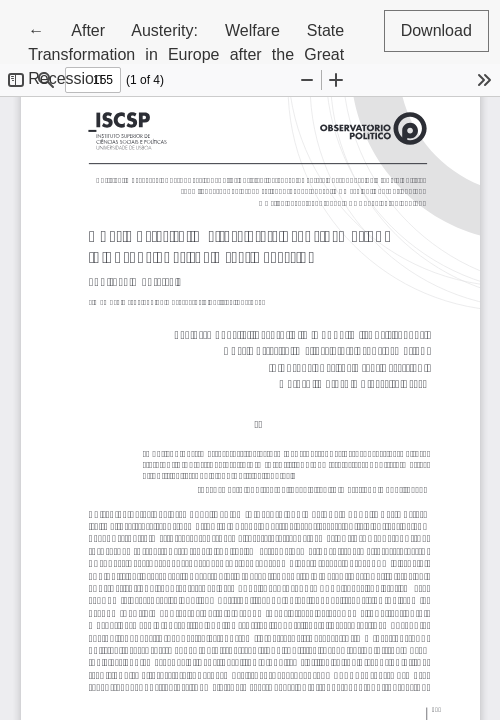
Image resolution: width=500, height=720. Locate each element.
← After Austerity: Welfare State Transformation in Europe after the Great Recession (186, 52)
